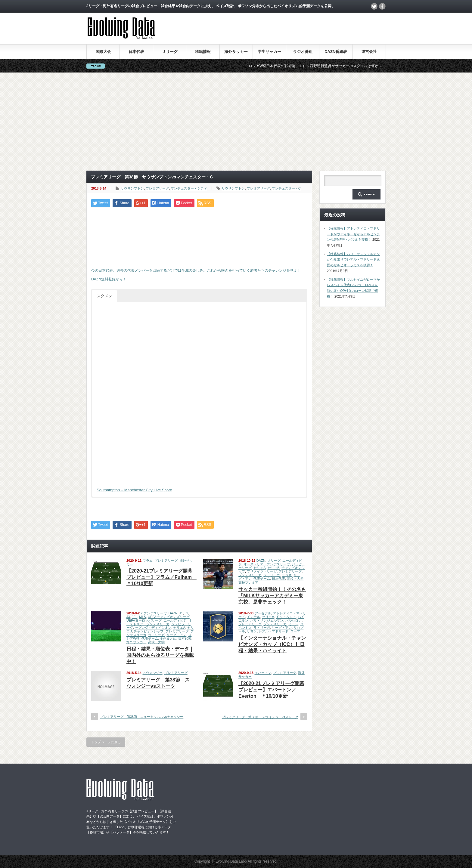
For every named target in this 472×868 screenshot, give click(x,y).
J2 (187, 613)
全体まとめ (168, 638)
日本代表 (136, 52)
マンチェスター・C (286, 188)
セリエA (259, 568)
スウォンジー (153, 673)
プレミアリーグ (157, 188)
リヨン (252, 631)
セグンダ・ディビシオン (153, 628)
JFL (135, 617)
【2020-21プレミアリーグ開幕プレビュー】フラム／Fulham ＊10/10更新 (161, 577)
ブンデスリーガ (250, 575)
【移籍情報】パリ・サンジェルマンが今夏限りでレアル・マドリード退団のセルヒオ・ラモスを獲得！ (353, 259)
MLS (143, 617)
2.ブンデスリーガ (154, 613)
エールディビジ (175, 620)
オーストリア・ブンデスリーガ (267, 564)
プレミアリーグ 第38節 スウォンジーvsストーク (260, 717)
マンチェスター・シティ (189, 188)
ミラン (293, 624)
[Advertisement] (236, 122)
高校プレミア (248, 582)
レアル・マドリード (273, 631)
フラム (148, 561)
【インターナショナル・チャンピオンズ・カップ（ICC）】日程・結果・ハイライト (272, 644)
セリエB (274, 568)
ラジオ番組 (303, 52)
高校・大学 (295, 579)
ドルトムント (286, 617)
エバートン (263, 673)
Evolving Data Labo (231, 861)
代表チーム (262, 579)
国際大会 (103, 52)
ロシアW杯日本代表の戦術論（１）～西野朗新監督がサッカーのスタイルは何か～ (323, 66)
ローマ (295, 631)
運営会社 (369, 52)
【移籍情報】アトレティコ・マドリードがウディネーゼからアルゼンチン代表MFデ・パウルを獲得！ (353, 234)
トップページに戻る (106, 742)
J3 (128, 617)
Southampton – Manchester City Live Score (134, 490)
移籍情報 (203, 52)
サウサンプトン (132, 188)
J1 (181, 613)
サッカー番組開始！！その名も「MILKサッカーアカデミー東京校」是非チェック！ (272, 596)
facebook (382, 6)
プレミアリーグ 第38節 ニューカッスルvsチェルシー (142, 717)
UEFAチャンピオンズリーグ (169, 617)
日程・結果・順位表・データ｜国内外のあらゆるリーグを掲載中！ (160, 655)
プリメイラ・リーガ (262, 571)
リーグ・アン (176, 635)
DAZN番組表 (336, 52)
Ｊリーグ (170, 52)
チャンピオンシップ (149, 631)
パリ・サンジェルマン (267, 620)
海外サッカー (236, 52)
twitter (374, 6)
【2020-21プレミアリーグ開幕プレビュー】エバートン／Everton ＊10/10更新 (271, 690)
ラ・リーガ (272, 575)
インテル (253, 617)
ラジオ (287, 575)
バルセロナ (293, 620)
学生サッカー (269, 52)
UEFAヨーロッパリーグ (144, 620)
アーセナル (263, 613)
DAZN (261, 561)
